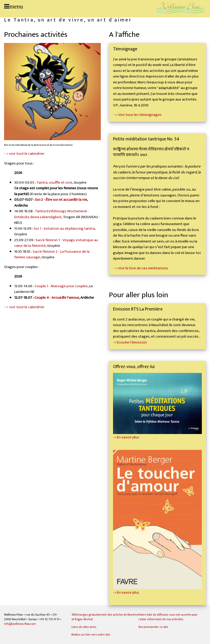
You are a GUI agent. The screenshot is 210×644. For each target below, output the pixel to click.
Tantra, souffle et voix (54, 182)
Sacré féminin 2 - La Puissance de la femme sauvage (52, 254)
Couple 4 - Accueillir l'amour (57, 298)
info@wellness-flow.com (20, 624)
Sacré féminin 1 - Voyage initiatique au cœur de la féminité (56, 243)
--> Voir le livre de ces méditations (141, 268)
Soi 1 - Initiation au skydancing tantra (64, 229)
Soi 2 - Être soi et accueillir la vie (61, 200)
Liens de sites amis (84, 627)
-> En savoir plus (157, 435)
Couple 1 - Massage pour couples (61, 286)
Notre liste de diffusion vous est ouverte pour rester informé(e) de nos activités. (168, 617)
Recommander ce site (153, 627)
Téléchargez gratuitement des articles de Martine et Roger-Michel (105, 617)
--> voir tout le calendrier (24, 154)
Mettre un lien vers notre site (91, 635)
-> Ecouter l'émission (130, 342)
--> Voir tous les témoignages (137, 115)
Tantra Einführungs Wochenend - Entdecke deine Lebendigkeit (52, 214)
